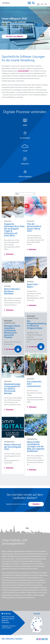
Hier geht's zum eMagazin (14, 36)
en (46, 4)
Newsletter (36, 504)
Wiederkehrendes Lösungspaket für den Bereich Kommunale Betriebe (12, 389)
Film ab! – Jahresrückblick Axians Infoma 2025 (34, 227)
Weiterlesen (10, 254)
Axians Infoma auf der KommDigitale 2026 (13, 447)
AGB (3, 639)
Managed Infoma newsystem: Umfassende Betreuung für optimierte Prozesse (12, 331)
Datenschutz (10, 639)
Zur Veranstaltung (35, 347)
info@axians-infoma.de (9, 626)
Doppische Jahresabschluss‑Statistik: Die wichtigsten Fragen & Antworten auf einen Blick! (16, 230)
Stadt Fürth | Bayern (33, 285)
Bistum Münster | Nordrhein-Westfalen (12, 291)
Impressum (19, 639)
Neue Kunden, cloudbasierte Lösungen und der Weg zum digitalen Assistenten (36, 446)
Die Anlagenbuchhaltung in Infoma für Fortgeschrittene (37, 324)
